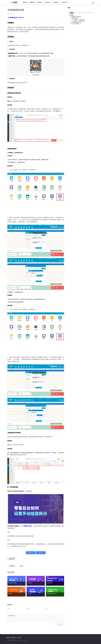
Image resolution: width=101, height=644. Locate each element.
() (31, 553)
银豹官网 (8, 638)
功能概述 (72, 13)
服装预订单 (12, 559)
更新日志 (19, 638)
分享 (41, 553)
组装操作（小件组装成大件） (80, 21)
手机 (46, 609)
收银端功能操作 (75, 18)
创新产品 (48, 2)
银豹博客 (15, 640)
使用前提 (72, 14)
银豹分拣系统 (13, 558)
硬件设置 (65, 2)
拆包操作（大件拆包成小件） (80, 20)
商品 (22, 566)
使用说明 (72, 15)
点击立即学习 (29, 491)
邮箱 (28, 609)
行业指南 (40, 2)
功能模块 (57, 2)
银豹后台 (10, 101)
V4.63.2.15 (18, 83)
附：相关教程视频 (76, 24)
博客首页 (25, 2)
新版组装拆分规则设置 (76, 17)
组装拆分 (12, 566)
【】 (27, 526)
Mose (8, 14)
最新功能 (32, 2)
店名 (9, 609)
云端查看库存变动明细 (76, 22)
